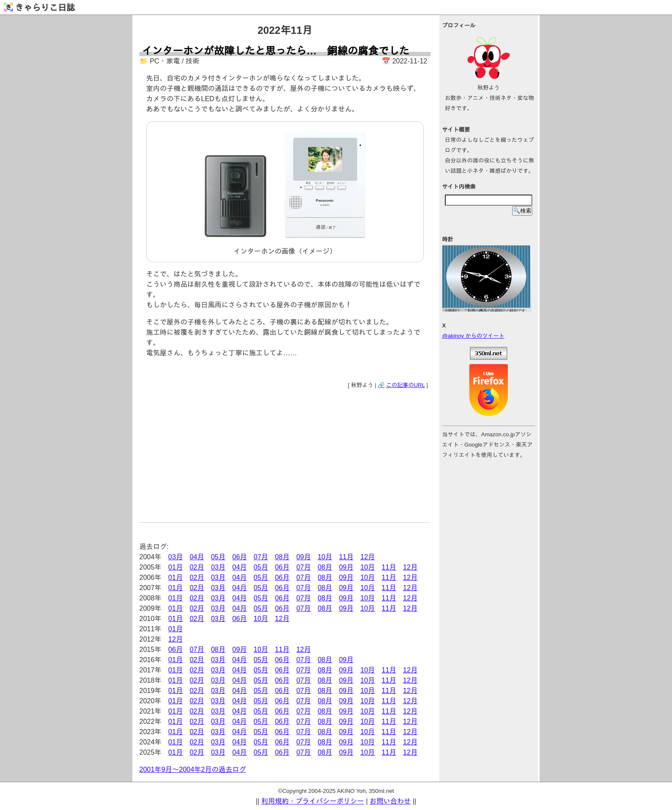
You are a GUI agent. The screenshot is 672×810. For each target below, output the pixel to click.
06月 (240, 557)
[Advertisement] (285, 454)
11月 (346, 557)
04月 (197, 557)
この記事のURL (406, 385)
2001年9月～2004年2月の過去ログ (193, 769)
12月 (368, 557)
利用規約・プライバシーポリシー (312, 801)
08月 (282, 557)
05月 (218, 557)
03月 (176, 557)
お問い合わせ (390, 801)
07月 (261, 557)
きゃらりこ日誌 (40, 8)
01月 (176, 567)
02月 (197, 567)
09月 (303, 557)
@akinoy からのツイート (473, 336)
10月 (325, 557)
